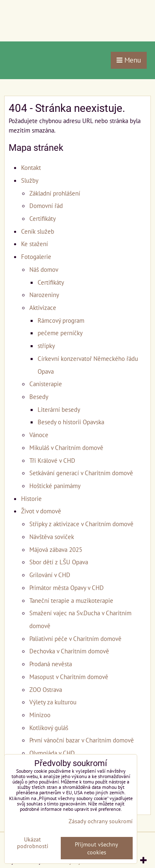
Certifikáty (43, 218)
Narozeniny (44, 295)
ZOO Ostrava (46, 689)
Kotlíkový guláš (49, 728)
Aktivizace (43, 307)
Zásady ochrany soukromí (101, 821)
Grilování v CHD (50, 575)
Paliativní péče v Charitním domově (75, 638)
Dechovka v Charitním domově (69, 651)
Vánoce (39, 435)
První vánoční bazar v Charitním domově (82, 740)
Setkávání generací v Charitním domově (81, 473)
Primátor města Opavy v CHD (67, 588)
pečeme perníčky (60, 333)
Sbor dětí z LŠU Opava (59, 562)
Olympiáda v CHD (52, 753)
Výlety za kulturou (53, 702)
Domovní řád (46, 206)
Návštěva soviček (52, 537)
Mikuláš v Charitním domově (66, 447)
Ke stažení (35, 244)
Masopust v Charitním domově (69, 677)
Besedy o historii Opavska (71, 422)
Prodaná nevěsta (51, 664)
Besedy (39, 397)
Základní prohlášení (55, 193)
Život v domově (41, 511)
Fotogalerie (36, 256)
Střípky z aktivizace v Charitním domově (81, 524)
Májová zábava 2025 (56, 549)
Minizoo (40, 715)
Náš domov (44, 269)
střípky (46, 346)
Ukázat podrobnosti (33, 843)
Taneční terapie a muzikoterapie (71, 600)
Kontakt (31, 167)
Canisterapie (46, 384)
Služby (30, 180)
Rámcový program (61, 320)
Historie (31, 498)
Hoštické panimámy (55, 486)
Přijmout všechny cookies (97, 848)
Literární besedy (59, 409)
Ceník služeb (38, 231)
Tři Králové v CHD (52, 460)
